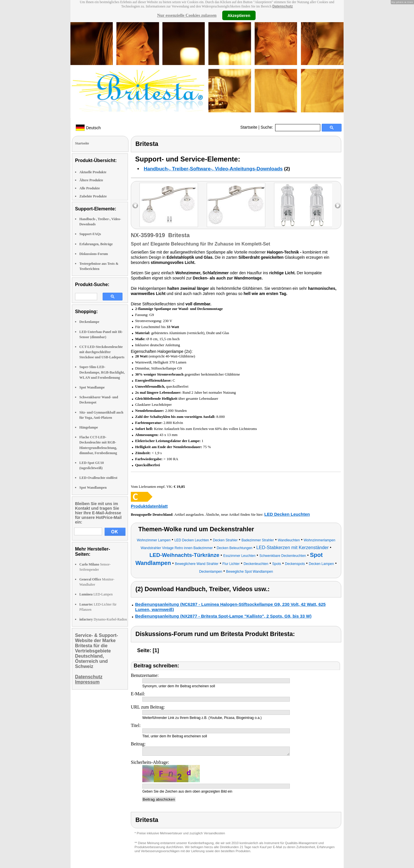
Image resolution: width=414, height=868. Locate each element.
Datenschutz (282, 6)
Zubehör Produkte (93, 196)
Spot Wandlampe (92, 387)
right (338, 206)
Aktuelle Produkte (93, 172)
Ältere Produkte (91, 180)
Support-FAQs (90, 234)
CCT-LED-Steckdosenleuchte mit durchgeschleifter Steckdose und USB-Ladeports (102, 352)
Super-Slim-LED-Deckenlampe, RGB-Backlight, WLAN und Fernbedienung (102, 372)
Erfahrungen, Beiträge (96, 244)
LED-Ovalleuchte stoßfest (98, 478)
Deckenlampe (89, 322)
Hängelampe (89, 427)
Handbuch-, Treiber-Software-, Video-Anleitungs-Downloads (213, 169)
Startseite (249, 127)
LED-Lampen (96, 594)
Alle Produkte (90, 188)
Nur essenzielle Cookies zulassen (187, 15)
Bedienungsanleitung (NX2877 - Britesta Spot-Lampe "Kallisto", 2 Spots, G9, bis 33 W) (223, 616)
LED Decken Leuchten (287, 514)
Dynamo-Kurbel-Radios (103, 619)
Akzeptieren (239, 15)
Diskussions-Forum (94, 254)
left (135, 206)
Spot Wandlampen (93, 488)
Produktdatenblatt (149, 506)
